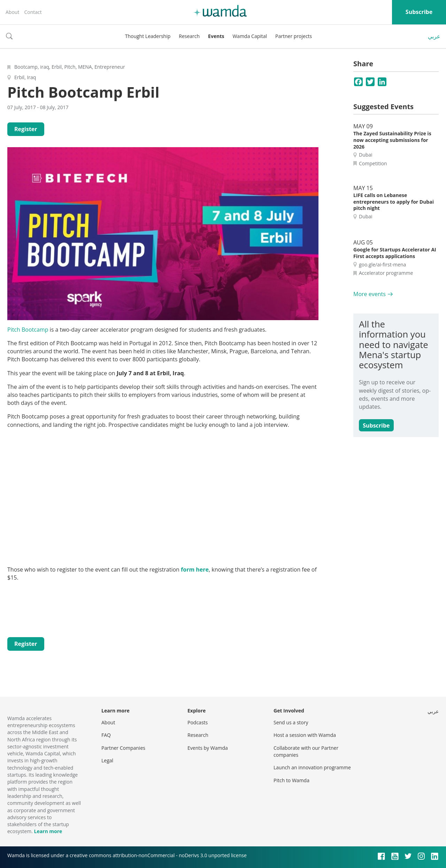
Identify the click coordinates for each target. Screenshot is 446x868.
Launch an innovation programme (312, 767)
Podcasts (198, 722)
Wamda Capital (250, 36)
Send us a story (291, 722)
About (12, 12)
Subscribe (419, 12)
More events (370, 294)
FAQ (106, 735)
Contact (33, 12)
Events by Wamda (208, 748)
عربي (434, 36)
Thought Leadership (148, 36)
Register (26, 129)
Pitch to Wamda (291, 780)
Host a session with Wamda (305, 735)
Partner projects (294, 36)
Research (189, 36)
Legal (107, 760)
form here (195, 569)
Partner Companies (123, 748)
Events (216, 36)
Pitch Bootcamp (28, 330)
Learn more (48, 831)
